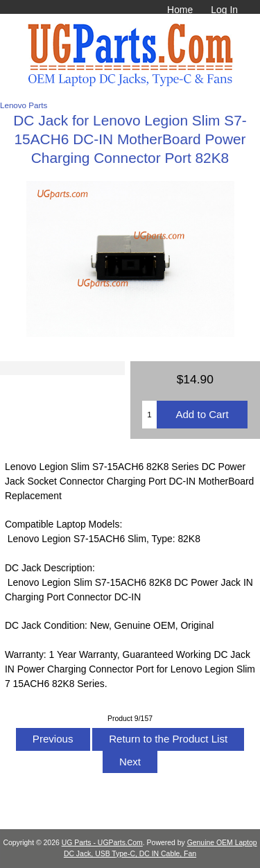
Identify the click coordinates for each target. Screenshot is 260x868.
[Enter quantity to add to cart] (149, 415)
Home (180, 10)
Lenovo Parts (24, 105)
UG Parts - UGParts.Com (102, 843)
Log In (224, 10)
